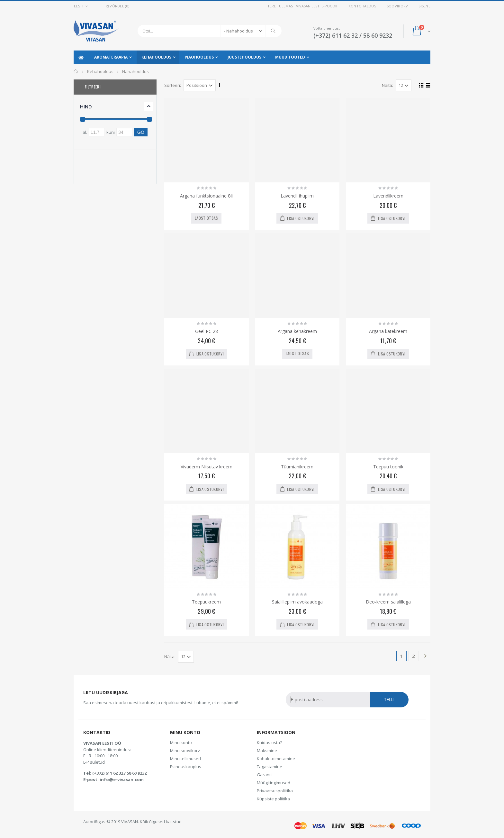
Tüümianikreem (297, 467)
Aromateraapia (111, 57)
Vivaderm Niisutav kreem (207, 467)
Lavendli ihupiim (297, 196)
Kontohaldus (362, 6)
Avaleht (76, 71)
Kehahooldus (156, 57)
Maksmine (267, 751)
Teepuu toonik (388, 467)
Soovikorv (397, 6)
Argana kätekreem (388, 331)
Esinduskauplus (186, 767)
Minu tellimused (185, 759)
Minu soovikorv (185, 751)
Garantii (265, 775)
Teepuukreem (206, 602)
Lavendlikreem (388, 196)
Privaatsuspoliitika (275, 791)
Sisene (424, 6)
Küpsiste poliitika (273, 799)
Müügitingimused (274, 783)
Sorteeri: (173, 85)
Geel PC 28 (207, 331)
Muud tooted (290, 57)
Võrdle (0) (117, 6)
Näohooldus (199, 57)
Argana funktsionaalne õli (206, 196)
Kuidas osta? (269, 742)
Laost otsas (206, 218)
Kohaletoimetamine (276, 759)
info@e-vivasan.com (122, 779)
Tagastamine (270, 767)
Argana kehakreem (297, 331)
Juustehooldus (244, 57)
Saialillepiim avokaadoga (297, 602)
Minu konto (181, 742)
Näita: (387, 85)
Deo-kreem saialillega (388, 602)
